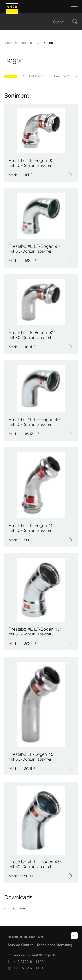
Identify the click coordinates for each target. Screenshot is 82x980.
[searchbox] (37, 22)
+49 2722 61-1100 (26, 961)
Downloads (62, 76)
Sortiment (36, 76)
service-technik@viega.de (32, 955)
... (38, 43)
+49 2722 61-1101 (26, 968)
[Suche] (75, 22)
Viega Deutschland (18, 43)
